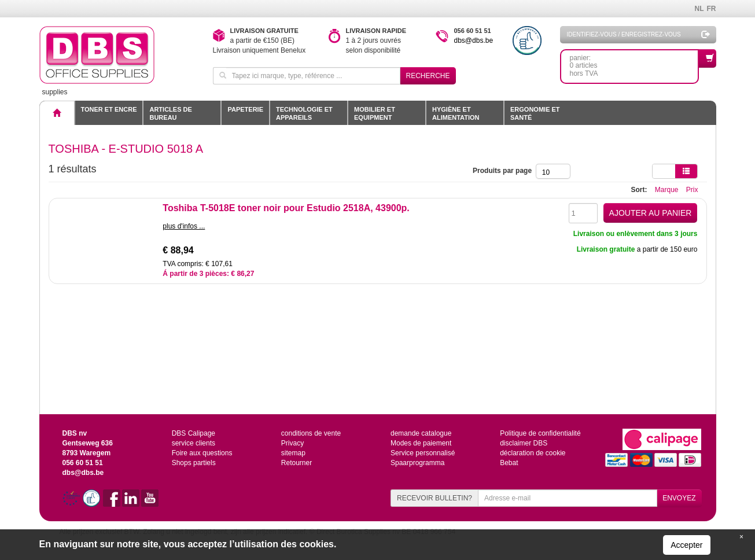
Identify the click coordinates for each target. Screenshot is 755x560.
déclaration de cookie (533, 453)
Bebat (509, 463)
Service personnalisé (423, 453)
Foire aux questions (202, 453)
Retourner (297, 463)
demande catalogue (421, 433)
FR (712, 9)
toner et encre (109, 109)
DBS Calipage (194, 433)
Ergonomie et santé (535, 113)
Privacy (292, 443)
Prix (692, 190)
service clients (194, 443)
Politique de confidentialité (540, 433)
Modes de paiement (421, 443)
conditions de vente (311, 433)
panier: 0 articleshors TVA (634, 63)
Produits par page (504, 171)
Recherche (428, 76)
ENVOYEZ (679, 498)
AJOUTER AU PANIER (651, 213)
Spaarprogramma (417, 463)
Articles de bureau (170, 113)
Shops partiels (194, 463)
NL (699, 9)
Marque (667, 190)
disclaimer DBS (524, 443)
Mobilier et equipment (375, 113)
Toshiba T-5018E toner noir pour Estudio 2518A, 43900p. (286, 208)
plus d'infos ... (184, 226)
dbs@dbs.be (474, 40)
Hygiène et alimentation (456, 113)
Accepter (686, 545)
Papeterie (245, 109)
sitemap (293, 453)
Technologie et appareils (304, 113)
